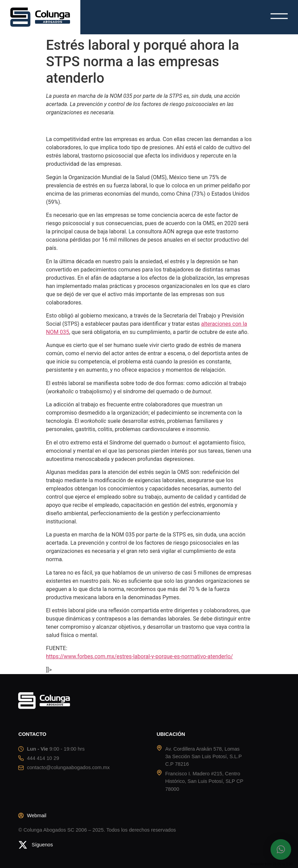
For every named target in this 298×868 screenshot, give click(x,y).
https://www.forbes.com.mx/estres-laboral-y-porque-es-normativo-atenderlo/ (139, 656)
